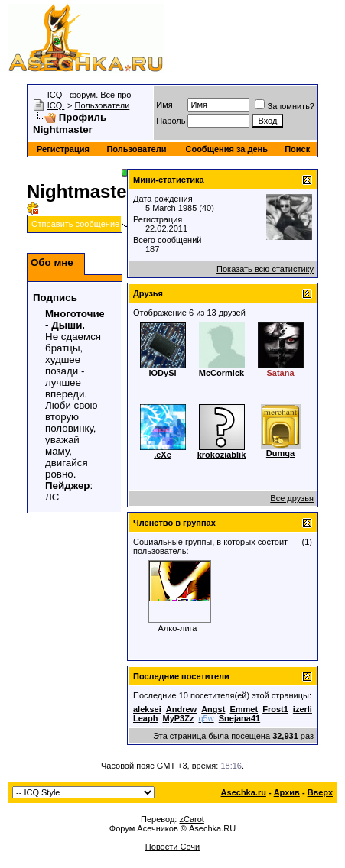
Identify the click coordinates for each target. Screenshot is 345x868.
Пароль (171, 121)
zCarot (191, 819)
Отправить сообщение (75, 224)
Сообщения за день (226, 149)
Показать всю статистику (265, 269)
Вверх (320, 792)
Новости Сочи (172, 847)
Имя (164, 105)
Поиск (297, 149)
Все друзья (292, 498)
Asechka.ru (244, 792)
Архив (287, 792)
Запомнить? (285, 106)
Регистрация (63, 149)
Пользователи (103, 105)
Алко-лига (178, 628)
